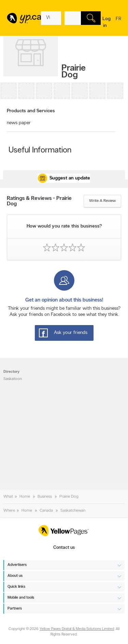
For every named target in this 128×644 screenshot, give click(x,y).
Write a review (102, 201)
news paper (19, 123)
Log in (106, 22)
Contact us (64, 548)
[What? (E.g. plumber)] (51, 18)
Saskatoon (13, 379)
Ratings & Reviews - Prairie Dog (39, 201)
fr (118, 23)
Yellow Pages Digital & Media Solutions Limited (77, 629)
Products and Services (31, 111)
